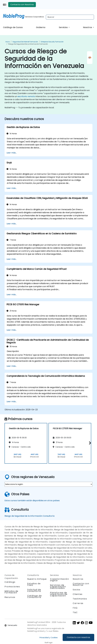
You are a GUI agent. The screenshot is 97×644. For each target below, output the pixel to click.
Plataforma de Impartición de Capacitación (59, 594)
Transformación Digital (59, 580)
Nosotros (88, 27)
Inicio (8, 42)
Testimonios (80, 599)
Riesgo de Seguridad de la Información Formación (28, 44)
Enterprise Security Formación (52, 42)
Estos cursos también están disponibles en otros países (32, 501)
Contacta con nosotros (78, 637)
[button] (89, 443)
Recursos (10, 597)
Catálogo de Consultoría (35, 596)
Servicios (63, 27)
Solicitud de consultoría (34, 590)
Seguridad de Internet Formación (25, 42)
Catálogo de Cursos (13, 27)
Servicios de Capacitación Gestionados (58, 587)
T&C (75, 612)
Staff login (49, 643)
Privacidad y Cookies (49, 638)
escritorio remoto (26, 96)
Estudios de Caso (34, 584)
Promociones (12, 587)
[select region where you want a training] (48, 484)
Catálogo (10, 582)
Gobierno (41, 27)
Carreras (78, 603)
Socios (77, 590)
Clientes (78, 594)
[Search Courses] (70, 17)
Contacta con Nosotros (22, 4)
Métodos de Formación (11, 592)
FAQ (75, 608)
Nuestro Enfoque (37, 579)
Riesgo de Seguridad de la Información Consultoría (29, 516)
